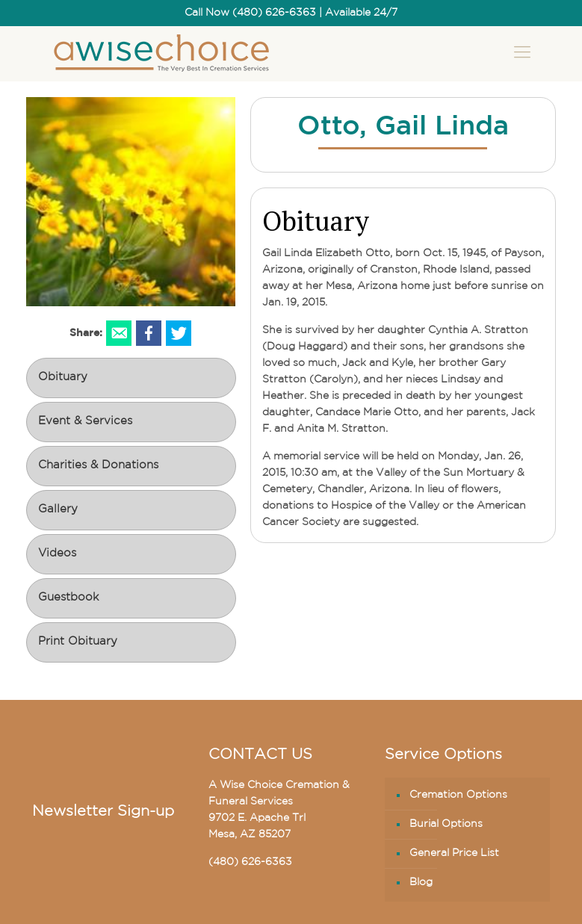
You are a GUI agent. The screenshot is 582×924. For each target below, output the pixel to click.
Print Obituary (78, 642)
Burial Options (446, 824)
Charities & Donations (98, 466)
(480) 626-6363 (250, 862)
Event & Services (85, 422)
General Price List (454, 853)
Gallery (58, 510)
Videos (57, 554)
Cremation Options (458, 795)
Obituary (63, 378)
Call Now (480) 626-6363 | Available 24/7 (291, 13)
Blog (421, 883)
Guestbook (68, 598)
